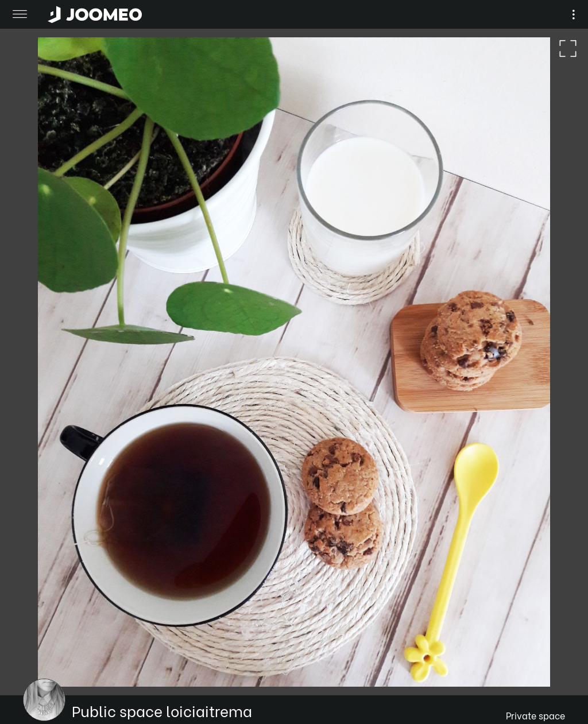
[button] (30, 665)
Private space (535, 715)
